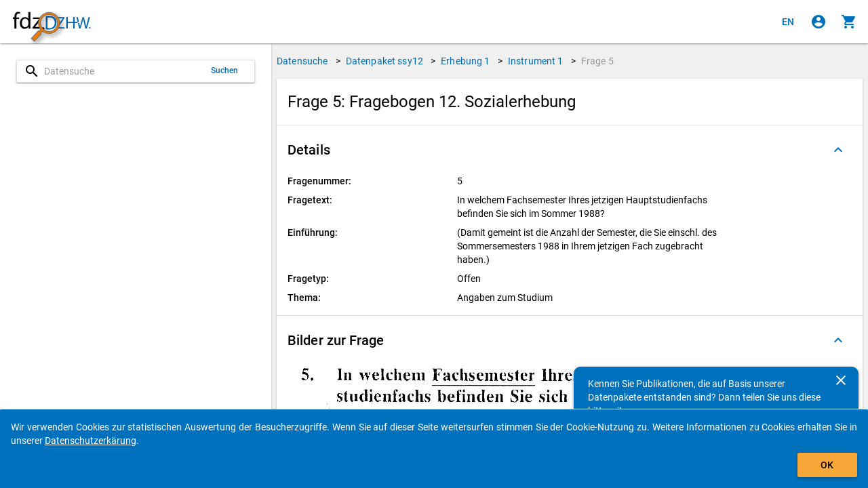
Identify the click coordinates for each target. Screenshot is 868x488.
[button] (570, 150)
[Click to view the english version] (788, 22)
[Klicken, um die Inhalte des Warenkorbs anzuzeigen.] (849, 22)
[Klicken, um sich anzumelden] (818, 22)
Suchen (225, 70)
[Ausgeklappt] (838, 150)
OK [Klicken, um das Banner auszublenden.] (827, 465)
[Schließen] (841, 380)
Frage (597, 61)
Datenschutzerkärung (91, 441)
